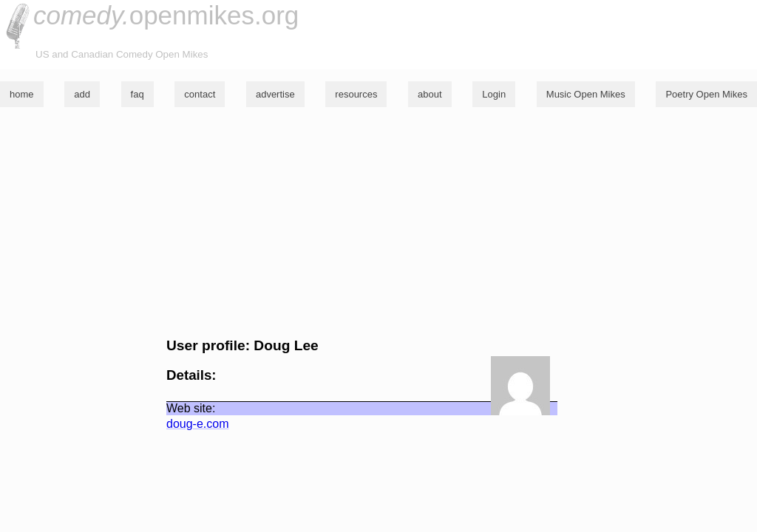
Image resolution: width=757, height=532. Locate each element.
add (82, 94)
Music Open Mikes (586, 94)
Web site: (191, 408)
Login (494, 94)
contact (200, 94)
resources (356, 94)
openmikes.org (166, 15)
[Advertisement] (378, 222)
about (430, 94)
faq (138, 94)
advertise (275, 94)
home (22, 94)
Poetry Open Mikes (706, 94)
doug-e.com (198, 424)
